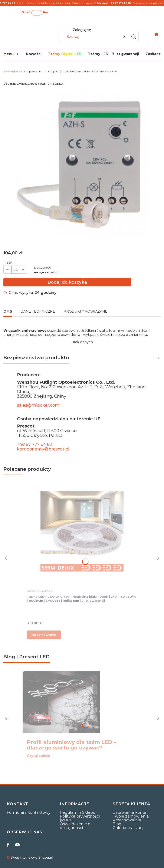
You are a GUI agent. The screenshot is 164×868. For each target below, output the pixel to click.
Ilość (8, 263)
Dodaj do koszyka (67, 282)
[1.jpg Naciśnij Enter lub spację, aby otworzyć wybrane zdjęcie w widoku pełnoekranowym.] (82, 164)
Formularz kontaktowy (29, 812)
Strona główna (13, 71)
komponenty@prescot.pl (43, 449)
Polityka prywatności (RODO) (80, 818)
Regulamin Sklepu (78, 812)
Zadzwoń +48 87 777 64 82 (115, 3)
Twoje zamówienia (131, 816)
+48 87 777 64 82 (35, 444)
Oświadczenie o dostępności (75, 826)
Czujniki (53, 71)
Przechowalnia (127, 820)
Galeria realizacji (129, 828)
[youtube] (17, 845)
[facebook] (9, 845)
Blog (117, 824)
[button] (134, 37)
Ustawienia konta (129, 812)
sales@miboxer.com (38, 405)
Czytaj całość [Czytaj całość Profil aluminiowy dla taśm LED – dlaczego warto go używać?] (38, 756)
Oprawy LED (35, 71)
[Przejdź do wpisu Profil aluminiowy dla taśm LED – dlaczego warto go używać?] (61, 702)
